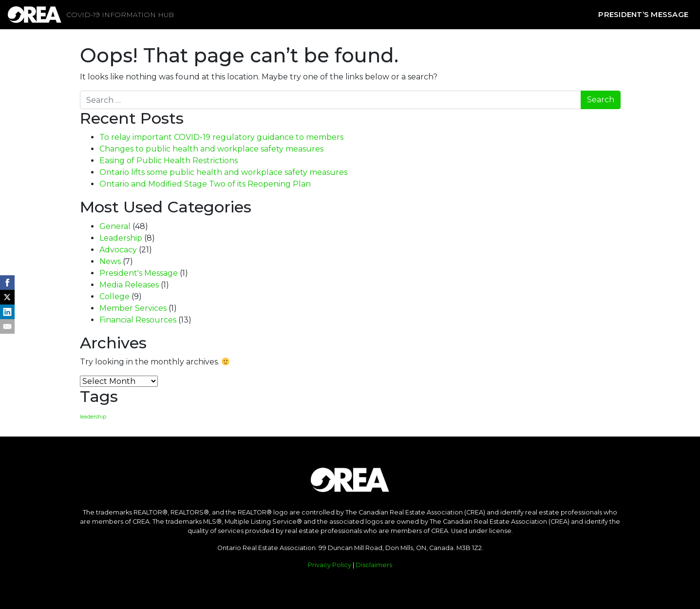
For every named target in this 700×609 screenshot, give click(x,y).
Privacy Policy (330, 565)
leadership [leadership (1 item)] (93, 417)
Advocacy (118, 250)
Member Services (133, 308)
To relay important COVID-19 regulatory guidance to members (221, 137)
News (110, 261)
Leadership (121, 238)
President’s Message (643, 14)
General (115, 226)
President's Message (139, 273)
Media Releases (129, 285)
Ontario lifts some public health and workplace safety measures (223, 172)
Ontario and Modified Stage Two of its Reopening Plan (205, 184)
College (114, 296)
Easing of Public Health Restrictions (169, 161)
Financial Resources (138, 320)
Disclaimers (374, 565)
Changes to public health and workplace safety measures (211, 149)
